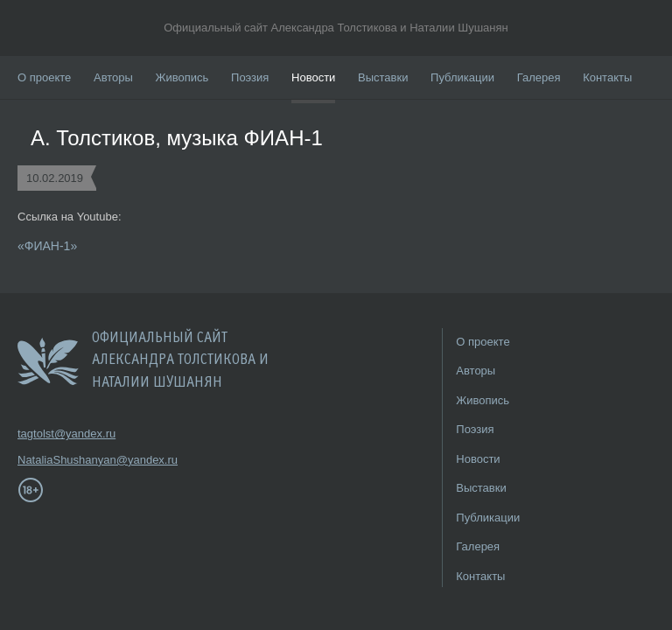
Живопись (182, 77)
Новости (313, 77)
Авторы (113, 77)
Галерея (539, 77)
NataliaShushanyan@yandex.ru (70, 460)
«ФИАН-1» (47, 246)
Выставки (383, 77)
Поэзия (250, 77)
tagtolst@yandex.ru (66, 434)
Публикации (462, 77)
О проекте (44, 77)
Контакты (607, 77)
